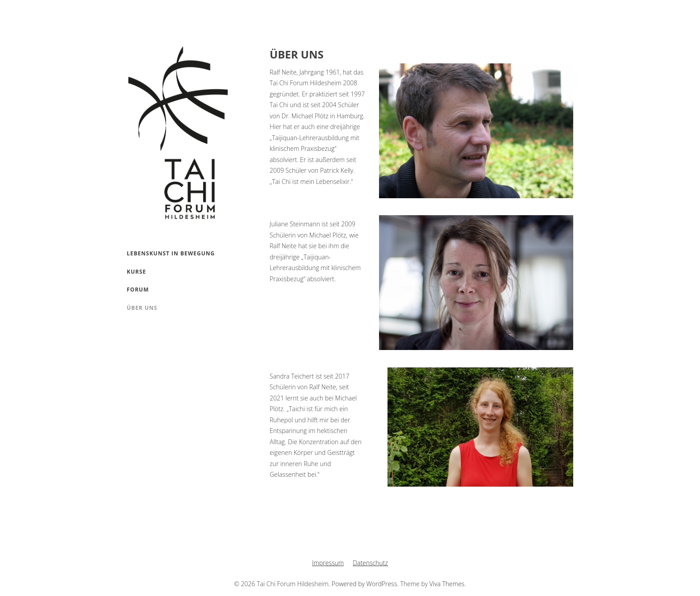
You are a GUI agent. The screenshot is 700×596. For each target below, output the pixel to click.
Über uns (142, 308)
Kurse (136, 272)
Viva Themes (447, 584)
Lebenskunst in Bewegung (171, 253)
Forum (138, 290)
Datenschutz (370, 563)
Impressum (328, 563)
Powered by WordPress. (366, 584)
